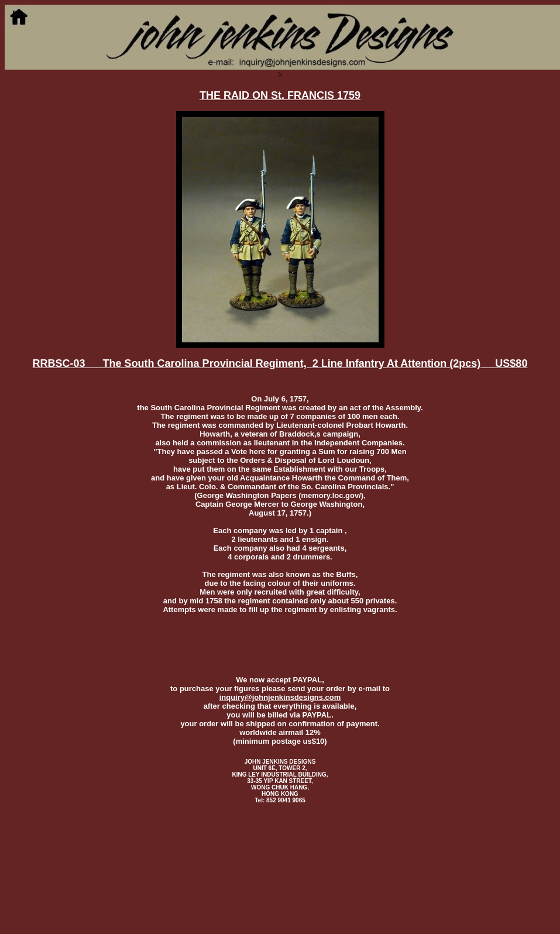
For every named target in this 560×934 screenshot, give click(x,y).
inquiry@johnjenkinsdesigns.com (280, 697)
